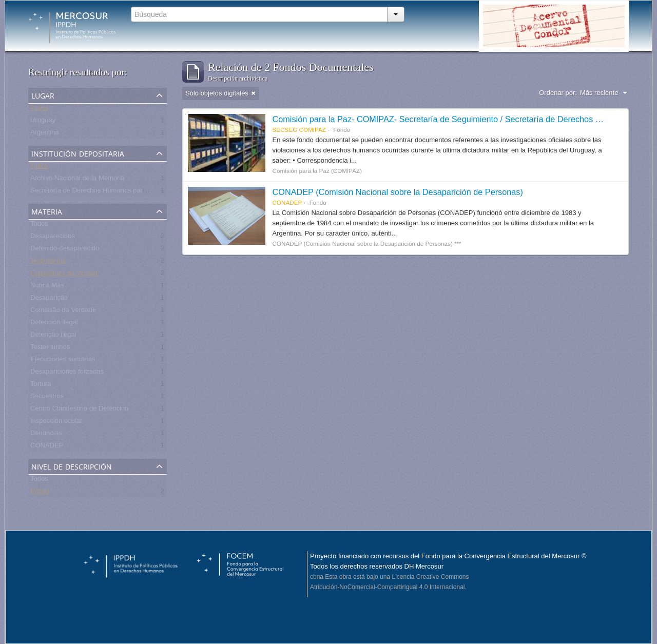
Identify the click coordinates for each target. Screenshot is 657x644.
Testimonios (48, 262)
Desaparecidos (53, 238)
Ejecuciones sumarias (63, 361)
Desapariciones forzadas (67, 373)
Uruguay (43, 122)
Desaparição (49, 299)
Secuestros (47, 398)
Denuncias (46, 435)
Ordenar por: (558, 93)
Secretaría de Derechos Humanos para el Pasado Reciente (118, 192)
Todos (39, 110)
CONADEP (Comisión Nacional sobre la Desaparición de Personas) (398, 192)
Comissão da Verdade (63, 312)
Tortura (41, 386)
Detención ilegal (54, 324)
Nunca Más (47, 287)
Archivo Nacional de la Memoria (78, 180)
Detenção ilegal (53, 336)
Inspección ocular (56, 423)
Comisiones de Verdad (64, 275)
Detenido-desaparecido (65, 250)
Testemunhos (50, 349)
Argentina (45, 134)
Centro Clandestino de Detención (80, 410)
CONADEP (47, 447)
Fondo (40, 493)
